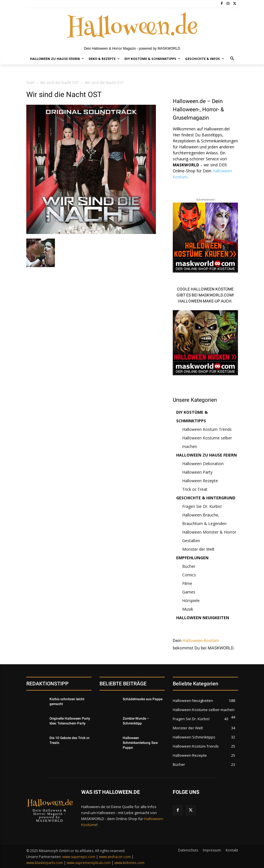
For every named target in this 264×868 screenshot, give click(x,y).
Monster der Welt (198, 549)
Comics (189, 575)
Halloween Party (197, 472)
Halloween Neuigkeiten (203, 618)
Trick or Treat (195, 489)
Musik (188, 609)
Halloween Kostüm (201, 641)
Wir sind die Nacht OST (60, 82)
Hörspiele (191, 600)
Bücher (189, 566)
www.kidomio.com (129, 863)
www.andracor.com (115, 857)
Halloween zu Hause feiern (207, 455)
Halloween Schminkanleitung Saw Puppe (140, 743)
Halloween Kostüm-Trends (207, 429)
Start (30, 82)
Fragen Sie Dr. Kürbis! (202, 506)
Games (189, 592)
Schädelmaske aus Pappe (143, 699)
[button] (232, 59)
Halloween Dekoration (203, 464)
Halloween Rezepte (200, 481)
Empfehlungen (192, 558)
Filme (187, 583)
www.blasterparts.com (45, 863)
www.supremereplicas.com (89, 863)
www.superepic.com (79, 857)
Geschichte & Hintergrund (206, 498)
